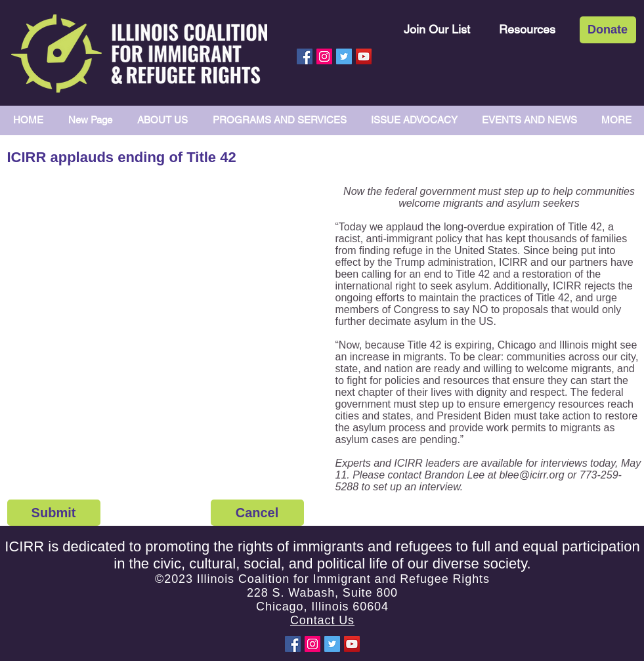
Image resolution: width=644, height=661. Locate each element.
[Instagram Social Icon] (324, 56)
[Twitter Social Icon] (344, 56)
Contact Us (322, 620)
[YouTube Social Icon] (364, 56)
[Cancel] (257, 513)
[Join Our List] (437, 29)
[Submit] (54, 513)
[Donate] (608, 30)
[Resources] (527, 29)
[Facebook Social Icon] (305, 56)
